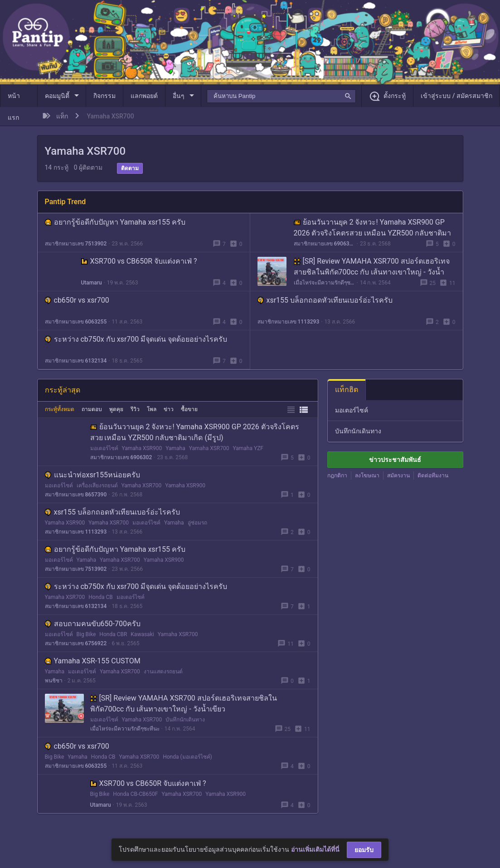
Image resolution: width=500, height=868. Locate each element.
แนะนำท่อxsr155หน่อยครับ (93, 475)
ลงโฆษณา (367, 476)
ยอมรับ (364, 850)
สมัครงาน (398, 476)
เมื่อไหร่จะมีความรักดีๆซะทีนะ (324, 283)
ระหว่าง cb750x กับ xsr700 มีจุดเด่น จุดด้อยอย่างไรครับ (136, 339)
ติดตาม (130, 168)
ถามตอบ (92, 409)
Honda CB (101, 597)
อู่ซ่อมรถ (197, 523)
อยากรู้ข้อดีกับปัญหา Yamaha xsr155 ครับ (115, 222)
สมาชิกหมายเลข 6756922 (76, 643)
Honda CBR (113, 634)
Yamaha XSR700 (209, 448)
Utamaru (92, 283)
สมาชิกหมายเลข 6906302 (324, 244)
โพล (152, 409)
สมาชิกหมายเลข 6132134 (76, 361)
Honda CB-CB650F (135, 794)
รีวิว (135, 409)
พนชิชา (54, 681)
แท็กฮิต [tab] (347, 390)
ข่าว (169, 409)
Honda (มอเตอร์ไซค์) (187, 757)
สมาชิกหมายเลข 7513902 (76, 244)
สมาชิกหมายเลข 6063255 (76, 322)
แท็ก (62, 116)
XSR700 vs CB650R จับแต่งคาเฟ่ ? (139, 261)
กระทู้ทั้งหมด (60, 409)
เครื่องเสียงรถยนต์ (97, 485)
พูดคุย (116, 409)
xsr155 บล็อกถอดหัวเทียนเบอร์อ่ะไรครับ (325, 300)
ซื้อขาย (189, 409)
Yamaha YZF (248, 448)
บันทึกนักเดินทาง (185, 720)
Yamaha (175, 448)
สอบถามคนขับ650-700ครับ (93, 624)
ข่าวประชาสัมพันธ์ (395, 460)
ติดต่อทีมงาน (433, 476)
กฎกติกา (337, 476)
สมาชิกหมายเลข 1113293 (289, 322)
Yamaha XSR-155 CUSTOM (93, 661)
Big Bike (86, 634)
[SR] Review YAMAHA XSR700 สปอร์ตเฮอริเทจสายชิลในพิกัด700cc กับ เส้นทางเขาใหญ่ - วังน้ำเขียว (372, 272)
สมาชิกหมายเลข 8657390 (76, 495)
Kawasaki (142, 634)
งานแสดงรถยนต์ (163, 672)
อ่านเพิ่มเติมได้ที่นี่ (315, 849)
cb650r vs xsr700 (77, 300)
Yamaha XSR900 (142, 448)
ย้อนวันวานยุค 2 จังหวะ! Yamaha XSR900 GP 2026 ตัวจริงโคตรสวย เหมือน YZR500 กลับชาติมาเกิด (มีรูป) (373, 233)
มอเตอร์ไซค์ (104, 448)
